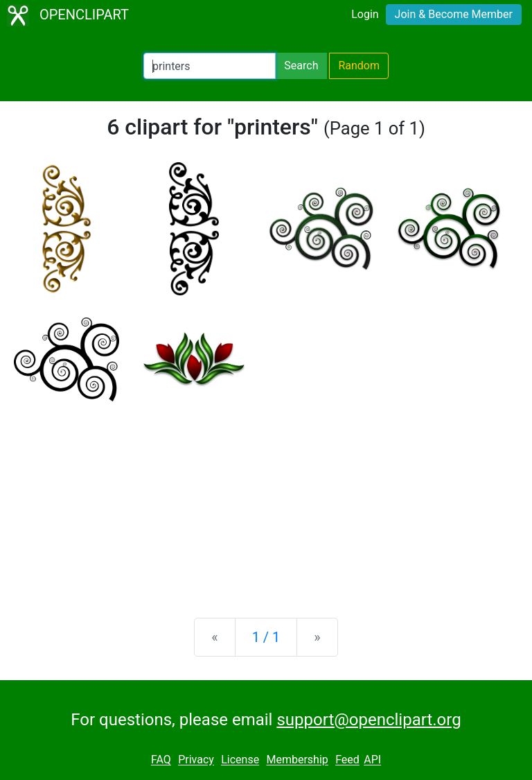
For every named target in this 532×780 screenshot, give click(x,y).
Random (359, 66)
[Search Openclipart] (210, 66)
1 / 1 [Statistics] (266, 637)
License (240, 760)
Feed (347, 760)
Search (301, 66)
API (372, 760)
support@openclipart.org (369, 720)
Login (365, 14)
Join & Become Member (454, 14)
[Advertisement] (266, 499)
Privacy (196, 760)
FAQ (161, 760)
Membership (297, 760)
